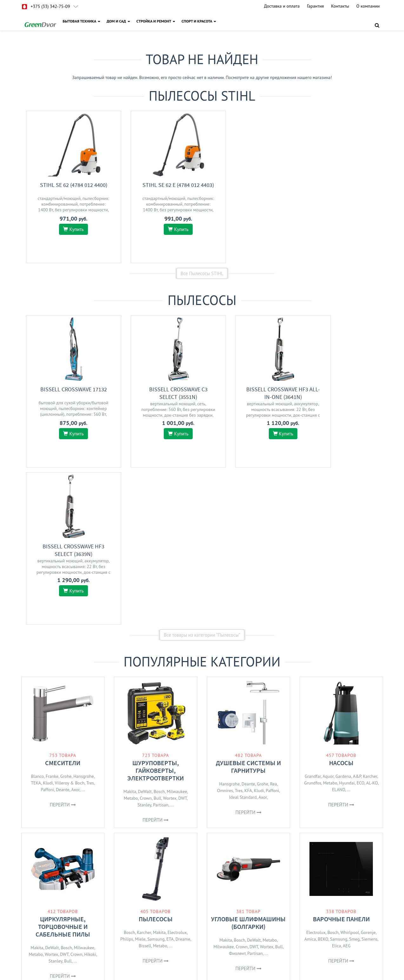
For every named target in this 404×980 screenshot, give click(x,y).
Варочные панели (341, 762)
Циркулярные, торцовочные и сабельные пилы (63, 769)
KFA (248, 633)
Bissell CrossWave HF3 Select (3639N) (346, 393)
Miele (140, 782)
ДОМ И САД (118, 21)
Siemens (369, 782)
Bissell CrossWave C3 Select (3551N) (160, 393)
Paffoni (47, 632)
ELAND (338, 632)
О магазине (155, 920)
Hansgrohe (83, 619)
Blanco (37, 619)
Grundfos (313, 626)
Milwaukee (177, 634)
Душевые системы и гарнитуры (248, 609)
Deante (63, 632)
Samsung (156, 782)
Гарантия (315, 6)
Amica (310, 782)
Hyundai (347, 626)
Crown (146, 641)
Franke (52, 619)
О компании (368, 6)
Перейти (63, 648)
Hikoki (90, 797)
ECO (361, 626)
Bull (157, 641)
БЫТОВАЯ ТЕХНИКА (82, 21)
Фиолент (237, 796)
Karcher (370, 619)
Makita (130, 634)
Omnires (225, 633)
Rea (274, 627)
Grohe (66, 619)
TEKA (36, 626)
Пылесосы (156, 762)
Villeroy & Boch (70, 626)
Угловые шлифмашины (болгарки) (248, 766)
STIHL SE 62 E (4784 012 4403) (160, 185)
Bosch (159, 634)
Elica (337, 789)
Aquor (328, 619)
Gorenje (368, 775)
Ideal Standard (243, 640)
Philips (127, 782)
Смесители (63, 606)
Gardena (343, 619)
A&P (357, 619)
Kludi (48, 626)
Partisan (161, 648)
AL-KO (372, 626)
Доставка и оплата (282, 6)
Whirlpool (350, 775)
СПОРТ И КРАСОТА (199, 21)
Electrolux (177, 775)
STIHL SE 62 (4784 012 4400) (68, 185)
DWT (183, 641)
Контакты (340, 6)
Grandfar (313, 619)
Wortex (170, 641)
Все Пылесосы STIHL (202, 273)
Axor (76, 632)
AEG (347, 789)
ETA (170, 782)
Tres (90, 626)
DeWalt (145, 634)
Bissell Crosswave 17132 (68, 389)
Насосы (341, 606)
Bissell (145, 789)
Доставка (153, 911)
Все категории (202, 847)
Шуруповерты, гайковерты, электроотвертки (156, 613)
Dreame (183, 782)
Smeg (354, 782)
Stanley (144, 648)
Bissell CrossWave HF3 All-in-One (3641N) (253, 393)
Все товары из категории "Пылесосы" (202, 478)
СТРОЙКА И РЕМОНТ (156, 21)
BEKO (323, 782)
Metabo (131, 641)
